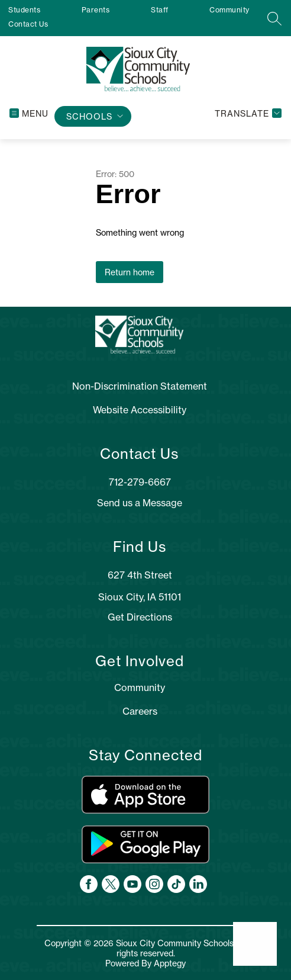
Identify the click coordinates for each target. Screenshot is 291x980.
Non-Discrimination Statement (140, 386)
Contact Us (28, 24)
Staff (160, 10)
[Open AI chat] (255, 944)
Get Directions (140, 617)
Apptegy (170, 963)
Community (229, 10)
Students (24, 10)
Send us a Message (140, 503)
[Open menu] (29, 113)
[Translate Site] (247, 113)
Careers (140, 711)
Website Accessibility (140, 410)
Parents (96, 10)
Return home (130, 272)
